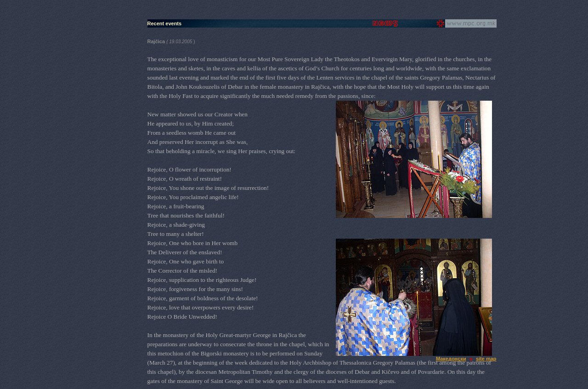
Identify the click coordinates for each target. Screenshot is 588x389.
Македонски (451, 359)
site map (486, 359)
